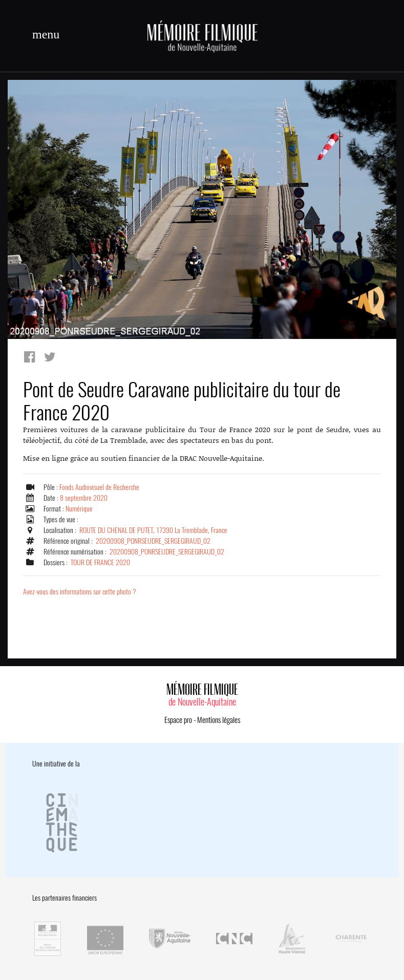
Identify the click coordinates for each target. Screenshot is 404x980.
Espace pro (178, 720)
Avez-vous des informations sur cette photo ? (80, 592)
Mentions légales (219, 720)
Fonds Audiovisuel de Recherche (99, 487)
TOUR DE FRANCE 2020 (100, 562)
